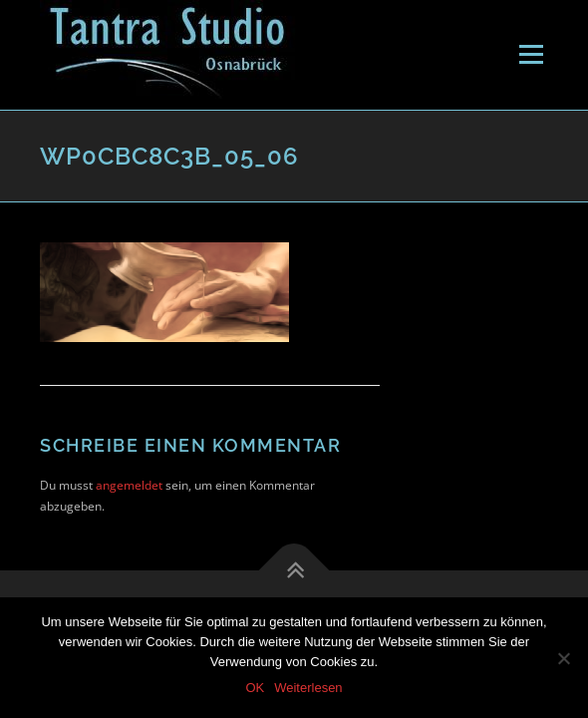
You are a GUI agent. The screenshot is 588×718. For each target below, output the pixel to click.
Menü (529, 54)
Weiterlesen (308, 688)
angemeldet (129, 485)
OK (255, 688)
